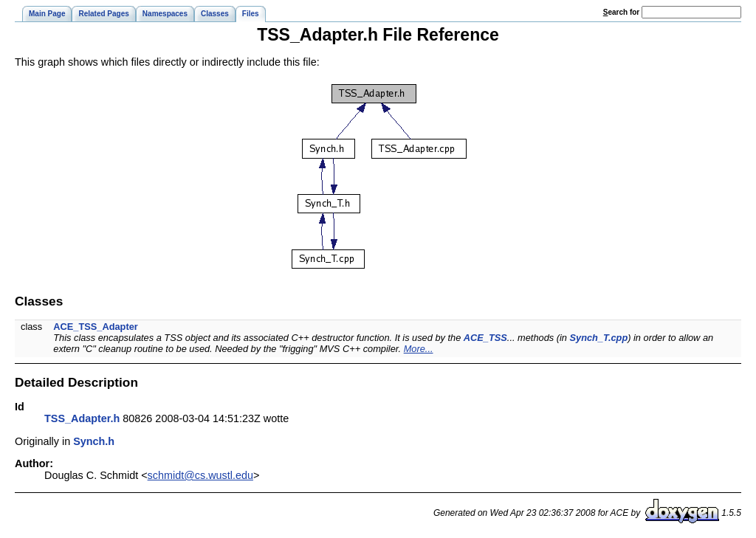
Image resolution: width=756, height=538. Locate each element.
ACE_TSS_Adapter (96, 327)
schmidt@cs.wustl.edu (200, 475)
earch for (621, 12)
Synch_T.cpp (599, 338)
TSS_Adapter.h (82, 418)
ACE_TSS (485, 338)
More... (419, 349)
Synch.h (94, 441)
